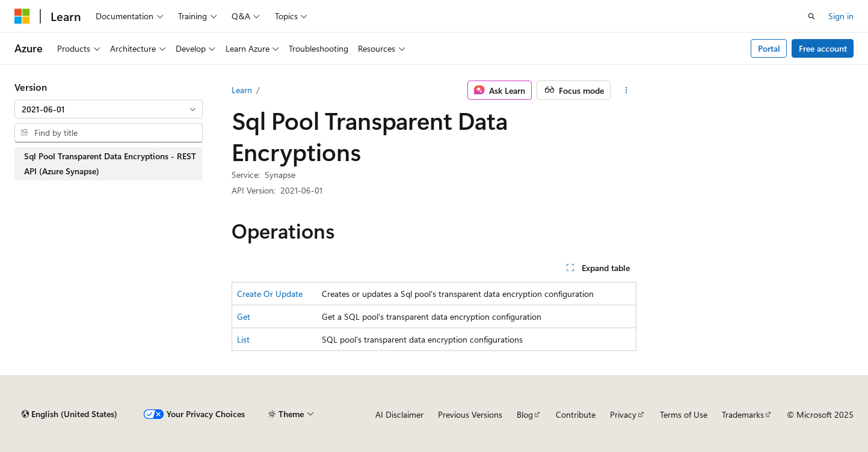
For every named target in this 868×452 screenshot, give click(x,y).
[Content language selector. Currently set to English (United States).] (69, 414)
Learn (242, 90)
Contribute (576, 414)
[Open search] (811, 16)
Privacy (623, 414)
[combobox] (109, 109)
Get (244, 316)
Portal (769, 48)
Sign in (841, 16)
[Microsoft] (22, 16)
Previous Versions (470, 414)
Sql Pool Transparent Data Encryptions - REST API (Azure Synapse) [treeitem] (110, 164)
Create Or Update (270, 294)
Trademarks (743, 414)
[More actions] (626, 90)
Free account (823, 48)
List (243, 339)
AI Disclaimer (399, 414)
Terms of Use (684, 414)
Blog (525, 414)
